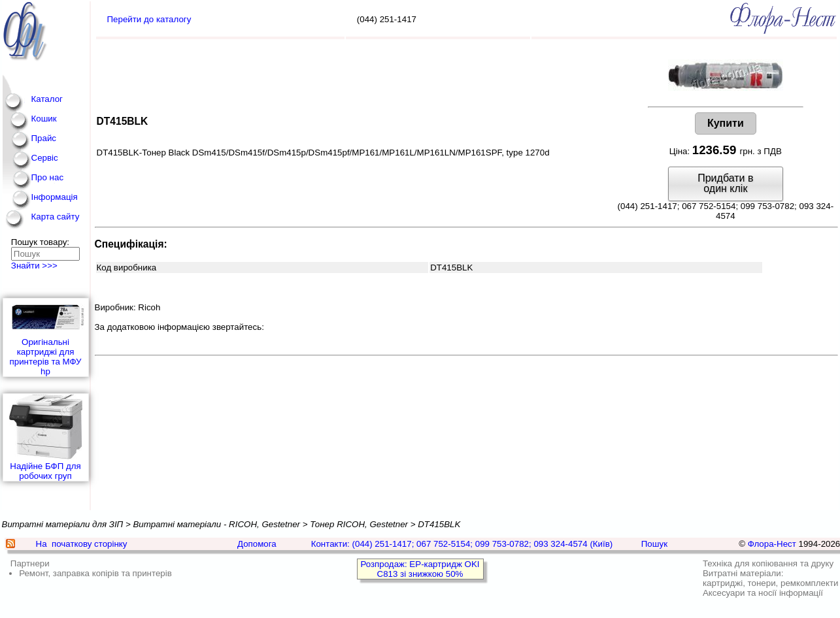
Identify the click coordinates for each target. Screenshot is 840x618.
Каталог (47, 99)
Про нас (48, 177)
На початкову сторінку (82, 544)
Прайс (44, 138)
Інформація (55, 197)
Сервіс (45, 158)
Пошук (654, 544)
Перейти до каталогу (149, 19)
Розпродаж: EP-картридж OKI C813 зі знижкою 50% (420, 569)
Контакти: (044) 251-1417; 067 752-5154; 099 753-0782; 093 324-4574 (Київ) (462, 544)
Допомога (257, 544)
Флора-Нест (772, 544)
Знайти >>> (34, 266)
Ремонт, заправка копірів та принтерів (95, 573)
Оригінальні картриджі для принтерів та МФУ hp (46, 337)
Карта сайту (56, 217)
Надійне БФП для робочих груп (46, 437)
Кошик (44, 119)
